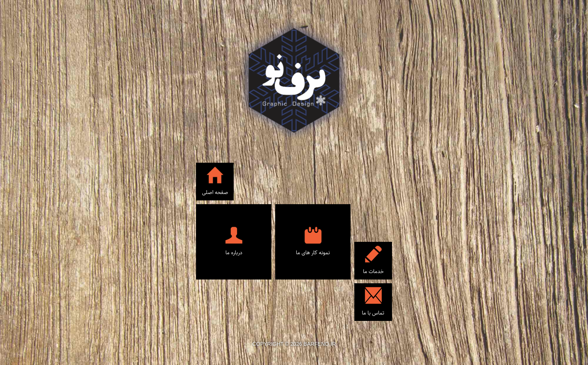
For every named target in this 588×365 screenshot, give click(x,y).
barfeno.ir (320, 344)
